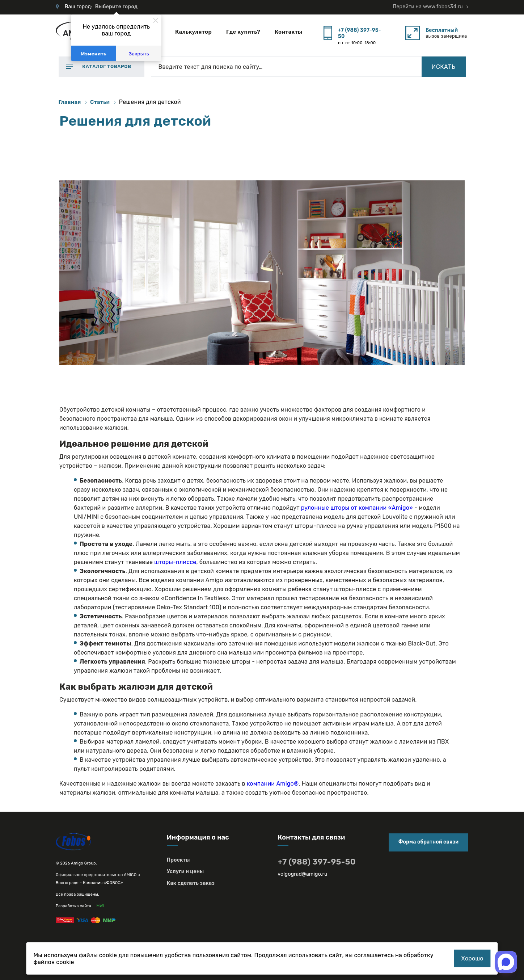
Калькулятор (193, 32)
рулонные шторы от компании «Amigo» (357, 508)
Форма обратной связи (429, 842)
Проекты (178, 860)
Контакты (288, 32)
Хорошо (472, 958)
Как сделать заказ (191, 883)
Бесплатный (442, 30)
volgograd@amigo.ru (302, 874)
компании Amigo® (273, 784)
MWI (100, 906)
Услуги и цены (185, 872)
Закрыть (139, 54)
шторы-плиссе (175, 562)
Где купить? (243, 32)
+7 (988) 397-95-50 (360, 33)
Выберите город (116, 7)
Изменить (94, 54)
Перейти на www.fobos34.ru (428, 7)
